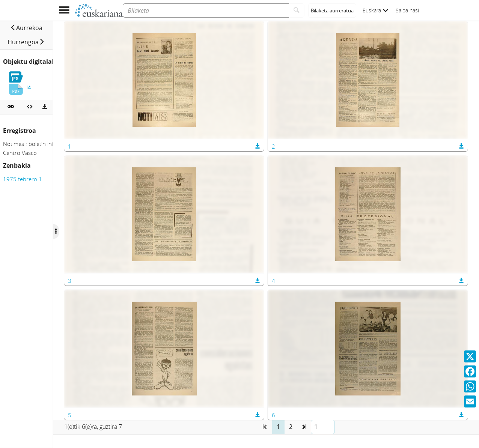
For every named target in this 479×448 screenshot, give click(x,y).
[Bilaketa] (206, 11)
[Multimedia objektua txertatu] (30, 93)
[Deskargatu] (45, 93)
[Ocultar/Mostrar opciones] (131, 232)
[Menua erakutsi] (64, 10)
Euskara (375, 10)
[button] (30, 28)
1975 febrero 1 (23, 165)
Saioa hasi (407, 10)
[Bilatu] (297, 11)
